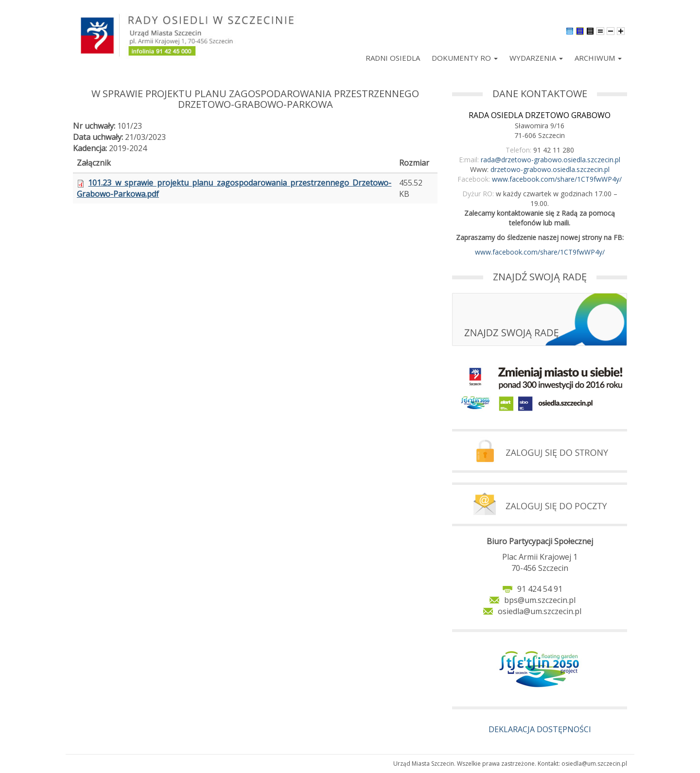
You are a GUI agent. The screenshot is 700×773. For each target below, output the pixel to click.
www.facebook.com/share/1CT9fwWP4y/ (557, 179)
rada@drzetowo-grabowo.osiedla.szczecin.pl (551, 160)
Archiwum (598, 58)
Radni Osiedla (393, 58)
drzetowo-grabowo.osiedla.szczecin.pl (550, 169)
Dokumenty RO (465, 58)
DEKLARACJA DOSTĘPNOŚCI (540, 729)
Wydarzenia (536, 58)
